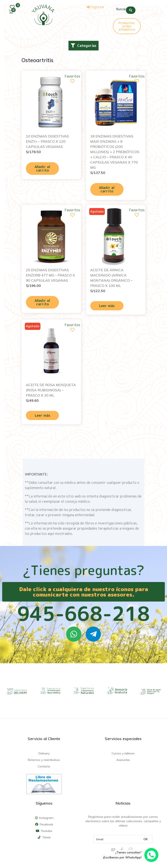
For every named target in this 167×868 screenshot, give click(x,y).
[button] (83, 44)
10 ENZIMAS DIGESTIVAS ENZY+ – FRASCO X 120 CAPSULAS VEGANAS (47, 140)
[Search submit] (131, 8)
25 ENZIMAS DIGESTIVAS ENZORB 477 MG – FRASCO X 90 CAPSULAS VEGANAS (50, 274)
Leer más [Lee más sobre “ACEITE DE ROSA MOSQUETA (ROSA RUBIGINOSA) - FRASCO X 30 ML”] (43, 414)
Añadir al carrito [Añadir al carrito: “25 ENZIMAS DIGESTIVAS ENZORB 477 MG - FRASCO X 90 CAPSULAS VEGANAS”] (42, 301)
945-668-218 (83, 612)
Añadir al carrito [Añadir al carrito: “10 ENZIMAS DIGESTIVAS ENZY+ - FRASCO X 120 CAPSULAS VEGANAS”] (42, 167)
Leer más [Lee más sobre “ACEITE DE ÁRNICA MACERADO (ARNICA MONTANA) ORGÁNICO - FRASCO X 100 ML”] (107, 304)
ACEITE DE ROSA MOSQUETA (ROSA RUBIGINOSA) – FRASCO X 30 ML (51, 389)
